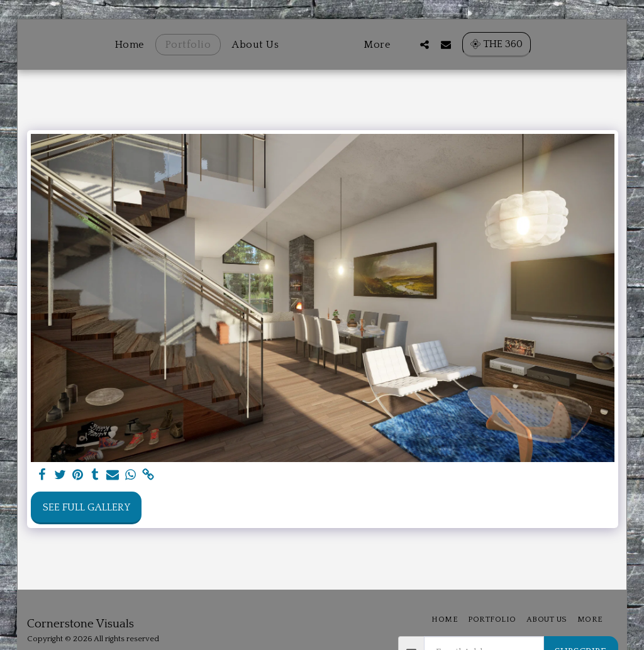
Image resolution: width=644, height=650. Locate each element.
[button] (445, 44)
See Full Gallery (86, 507)
